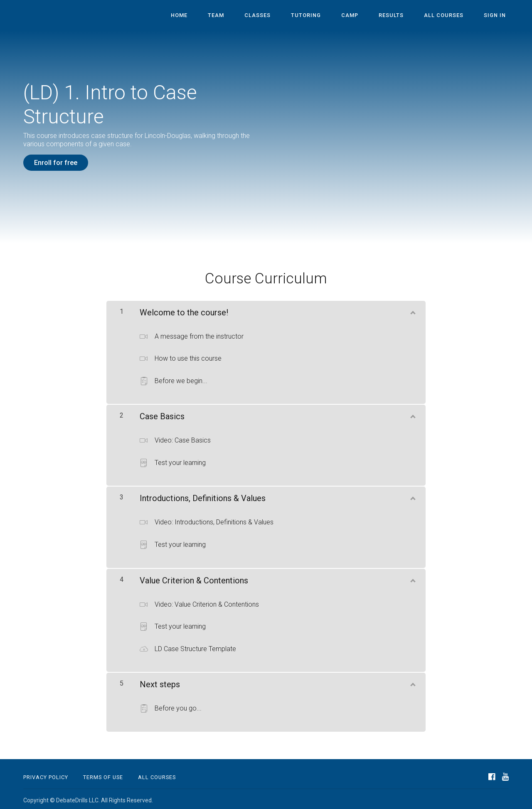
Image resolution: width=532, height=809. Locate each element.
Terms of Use (103, 775)
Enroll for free (56, 163)
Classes (287, 16)
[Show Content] (412, 308)
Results (405, 16)
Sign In (498, 16)
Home (220, 16)
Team (251, 16)
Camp (369, 16)
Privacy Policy (46, 775)
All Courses (452, 16)
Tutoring (330, 16)
